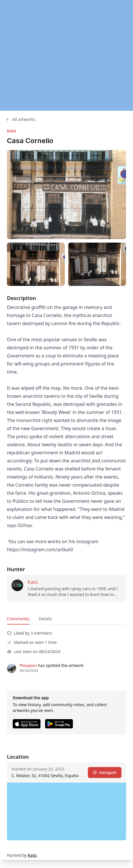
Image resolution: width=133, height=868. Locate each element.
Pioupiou (28, 665)
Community (18, 619)
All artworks (21, 119)
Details (45, 619)
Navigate (105, 772)
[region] (66, 55)
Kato (12, 131)
